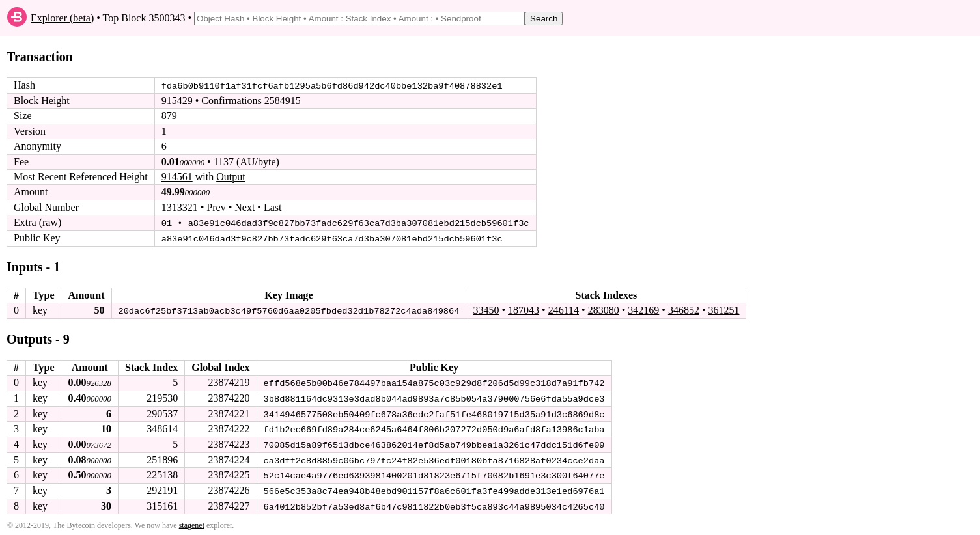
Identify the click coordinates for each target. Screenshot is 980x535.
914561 (177, 177)
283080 (604, 309)
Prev (216, 207)
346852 (684, 309)
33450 (486, 309)
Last (273, 207)
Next (245, 207)
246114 (564, 309)
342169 (643, 309)
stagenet (192, 523)
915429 (177, 101)
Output (231, 177)
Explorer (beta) (62, 18)
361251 (723, 309)
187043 (524, 309)
